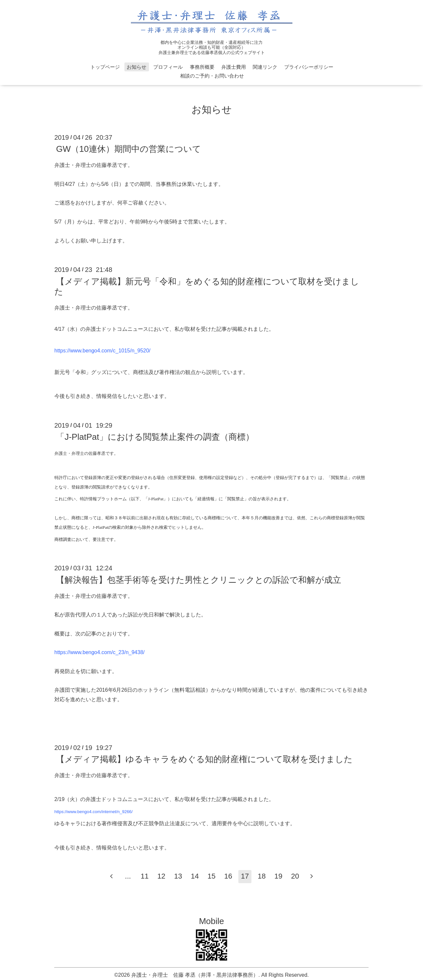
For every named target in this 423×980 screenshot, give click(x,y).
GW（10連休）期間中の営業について (129, 149)
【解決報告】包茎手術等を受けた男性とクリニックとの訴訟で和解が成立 (199, 579)
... (128, 876)
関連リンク (265, 67)
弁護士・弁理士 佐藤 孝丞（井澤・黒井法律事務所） (195, 975)
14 (195, 876)
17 (245, 876)
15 (211, 876)
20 (295, 876)
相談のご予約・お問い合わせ (212, 76)
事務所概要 (202, 67)
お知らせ (137, 67)
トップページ (105, 67)
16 (228, 876)
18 (262, 876)
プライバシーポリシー (309, 67)
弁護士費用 (234, 67)
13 (178, 876)
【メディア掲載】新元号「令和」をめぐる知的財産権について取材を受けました (207, 286)
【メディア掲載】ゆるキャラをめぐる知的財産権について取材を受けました (204, 759)
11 (145, 876)
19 (278, 876)
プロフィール (168, 67)
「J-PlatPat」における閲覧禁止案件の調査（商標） (155, 437)
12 (161, 876)
